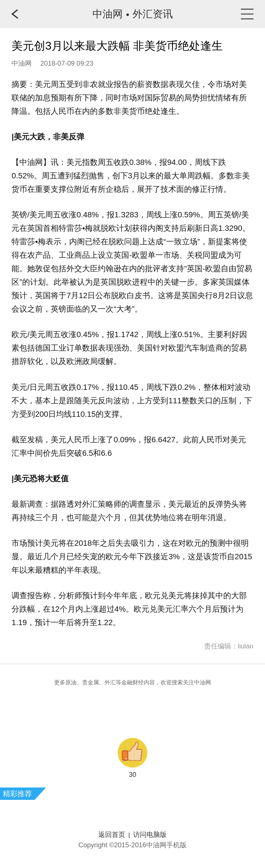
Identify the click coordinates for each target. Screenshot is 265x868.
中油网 (108, 14)
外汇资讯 (153, 14)
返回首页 (112, 834)
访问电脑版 (150, 834)
